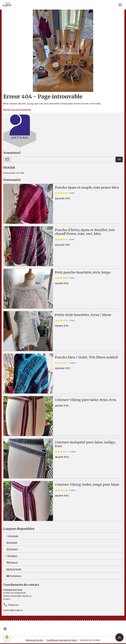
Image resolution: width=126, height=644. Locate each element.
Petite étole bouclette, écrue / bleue (83, 315)
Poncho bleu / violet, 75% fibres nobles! (86, 357)
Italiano (12, 556)
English (12, 543)
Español (12, 549)
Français (12, 536)
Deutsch (12, 562)
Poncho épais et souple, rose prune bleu (87, 188)
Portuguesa (14, 576)
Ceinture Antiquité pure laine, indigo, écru (85, 444)
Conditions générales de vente (62, 640)
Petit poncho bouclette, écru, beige (83, 272)
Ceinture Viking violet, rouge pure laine (87, 485)
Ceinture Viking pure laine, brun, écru (86, 400)
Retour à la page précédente (17, 110)
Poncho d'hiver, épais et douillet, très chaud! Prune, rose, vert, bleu (85, 232)
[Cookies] (7, 637)
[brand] (8, 5)
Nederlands (14, 569)
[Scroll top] (119, 637)
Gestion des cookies (90, 640)
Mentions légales (34, 640)
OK (119, 159)
